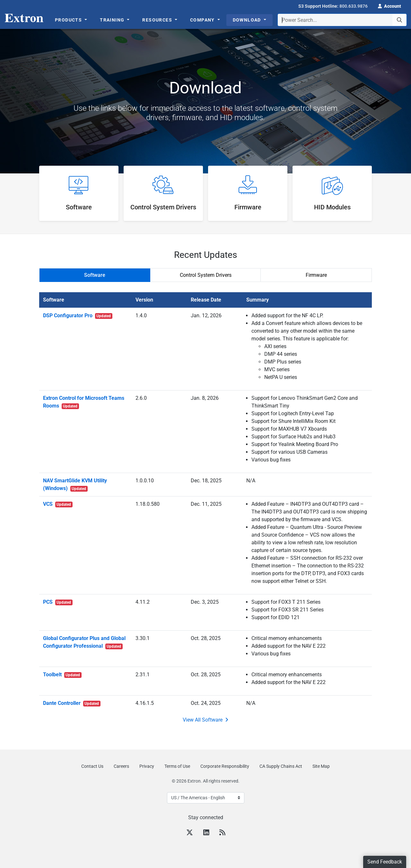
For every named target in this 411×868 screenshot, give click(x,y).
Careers (121, 766)
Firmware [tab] (316, 275)
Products (69, 20)
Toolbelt (62, 675)
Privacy (147, 766)
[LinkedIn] (206, 833)
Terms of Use (177, 766)
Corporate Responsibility (225, 766)
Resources (158, 20)
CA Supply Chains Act (281, 766)
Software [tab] (95, 275)
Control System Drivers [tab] (206, 275)
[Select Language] (206, 798)
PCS (58, 602)
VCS (58, 504)
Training (113, 20)
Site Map (321, 766)
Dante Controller (72, 703)
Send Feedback (385, 862)
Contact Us (92, 766)
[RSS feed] (222, 833)
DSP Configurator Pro (78, 316)
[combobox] (342, 20)
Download (248, 20)
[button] (389, 5)
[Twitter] (190, 833)
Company (203, 20)
